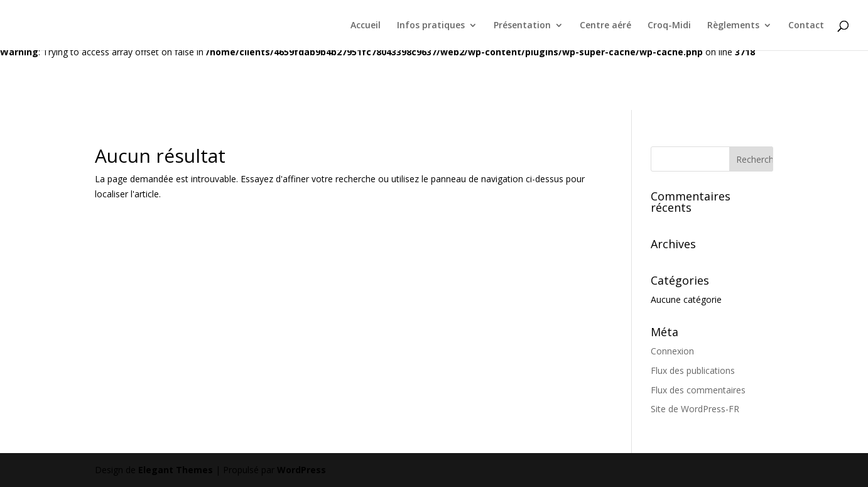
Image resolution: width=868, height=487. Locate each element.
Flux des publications (693, 370)
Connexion (672, 351)
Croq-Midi (669, 26)
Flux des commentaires (698, 390)
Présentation (522, 26)
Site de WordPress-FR (695, 409)
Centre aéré (605, 26)
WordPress (301, 470)
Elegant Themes (176, 470)
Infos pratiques (431, 26)
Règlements (733, 26)
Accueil (366, 26)
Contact (806, 26)
